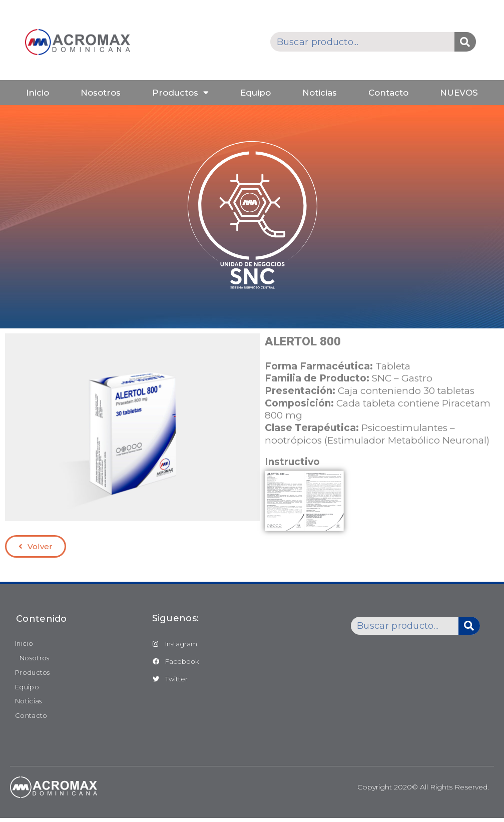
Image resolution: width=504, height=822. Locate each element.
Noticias (320, 93)
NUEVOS (459, 93)
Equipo (256, 93)
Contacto (388, 93)
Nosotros (101, 93)
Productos (180, 92)
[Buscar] (465, 42)
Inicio (38, 93)
